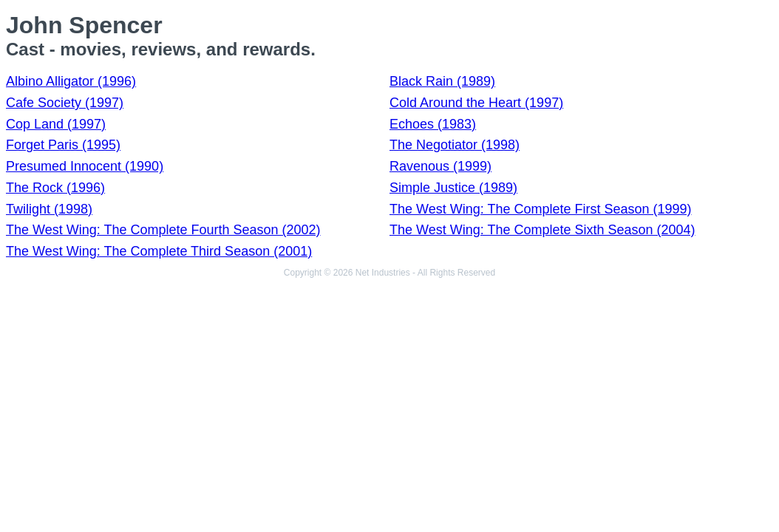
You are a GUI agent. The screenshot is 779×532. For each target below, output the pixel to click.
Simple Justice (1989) (453, 188)
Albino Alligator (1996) (71, 81)
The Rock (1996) (55, 188)
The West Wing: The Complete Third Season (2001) (159, 251)
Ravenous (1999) (440, 166)
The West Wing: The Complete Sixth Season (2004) (542, 230)
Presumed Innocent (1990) (85, 166)
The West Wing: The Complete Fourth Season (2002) (163, 230)
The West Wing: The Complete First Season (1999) (541, 209)
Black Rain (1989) (442, 81)
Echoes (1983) (433, 124)
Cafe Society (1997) (65, 103)
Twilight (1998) (49, 209)
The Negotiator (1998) (455, 145)
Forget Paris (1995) (63, 145)
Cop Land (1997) (56, 124)
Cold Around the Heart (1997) (476, 103)
